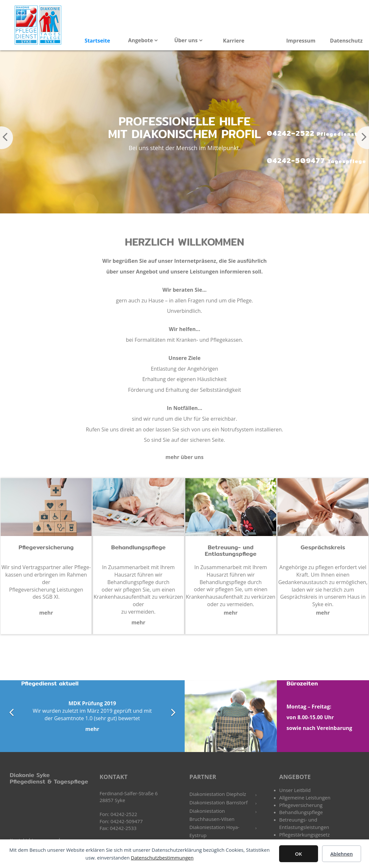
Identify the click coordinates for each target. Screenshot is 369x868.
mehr (46, 613)
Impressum (301, 41)
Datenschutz (346, 41)
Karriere (234, 41)
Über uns (187, 40)
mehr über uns (185, 457)
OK (298, 854)
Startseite (97, 41)
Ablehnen (342, 854)
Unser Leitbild (295, 790)
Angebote (141, 40)
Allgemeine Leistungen (305, 798)
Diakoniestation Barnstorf (219, 802)
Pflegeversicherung (301, 805)
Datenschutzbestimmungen (162, 858)
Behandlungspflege (301, 812)
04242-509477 (313, 161)
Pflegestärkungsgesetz (304, 835)
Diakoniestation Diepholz (218, 794)
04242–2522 (309, 133)
